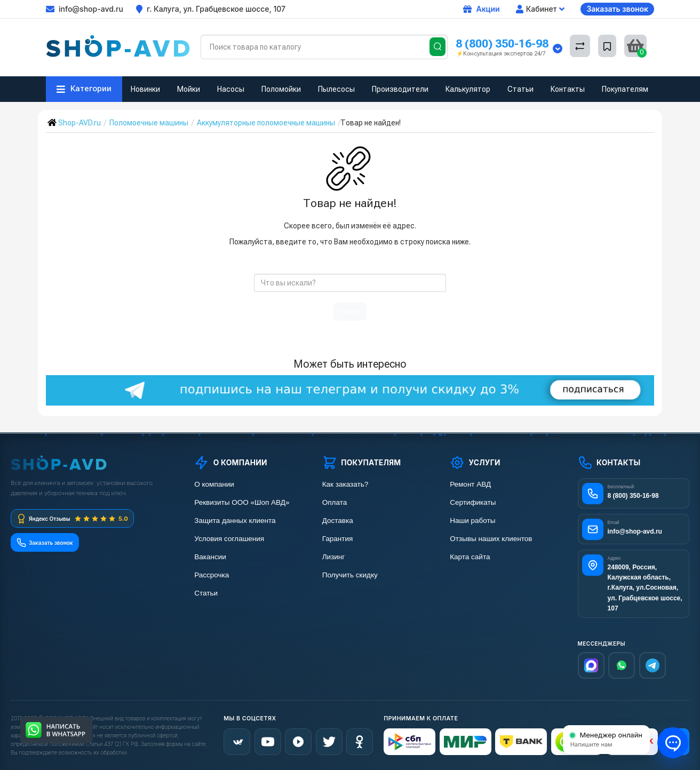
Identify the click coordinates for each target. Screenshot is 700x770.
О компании (214, 484)
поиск (350, 312)
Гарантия (338, 539)
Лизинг (334, 557)
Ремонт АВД (470, 484)
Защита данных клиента (235, 521)
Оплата (335, 502)
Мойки (189, 89)
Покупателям (625, 89)
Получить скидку (350, 575)
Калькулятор (468, 89)
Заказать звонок (617, 9)
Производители (400, 89)
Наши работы (472, 521)
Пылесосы (336, 89)
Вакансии (210, 557)
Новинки (145, 89)
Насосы (231, 89)
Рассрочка (212, 575)
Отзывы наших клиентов (491, 539)
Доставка (338, 521)
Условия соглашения (229, 539)
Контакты (568, 89)
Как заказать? (345, 484)
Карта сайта (470, 557)
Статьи (520, 89)
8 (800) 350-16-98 (502, 43)
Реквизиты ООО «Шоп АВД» (242, 502)
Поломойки (281, 89)
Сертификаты (473, 502)
